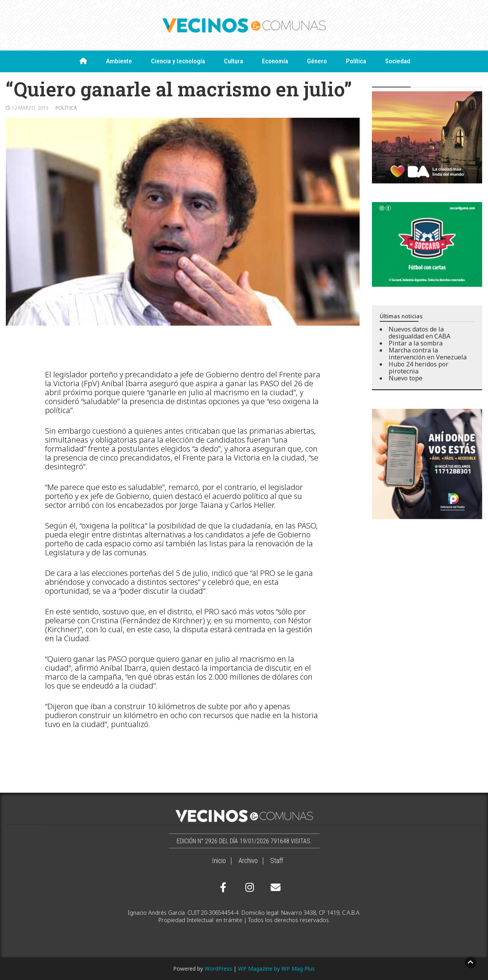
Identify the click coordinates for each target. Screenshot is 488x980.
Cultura (234, 61)
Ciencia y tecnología (178, 61)
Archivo (248, 861)
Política (356, 61)
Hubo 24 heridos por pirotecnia (419, 368)
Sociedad (398, 61)
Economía (275, 61)
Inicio (219, 861)
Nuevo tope (406, 378)
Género (317, 61)
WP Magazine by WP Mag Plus (276, 969)
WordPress (218, 969)
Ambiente (119, 61)
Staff (277, 861)
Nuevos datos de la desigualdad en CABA (419, 333)
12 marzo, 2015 (30, 108)
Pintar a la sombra (416, 343)
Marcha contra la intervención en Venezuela (428, 354)
